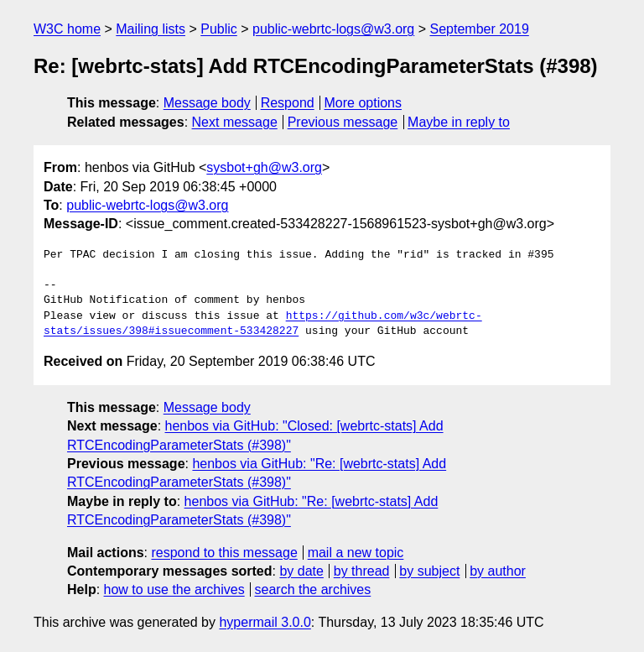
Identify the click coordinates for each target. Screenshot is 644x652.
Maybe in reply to (459, 122)
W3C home (67, 29)
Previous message (343, 122)
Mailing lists (151, 29)
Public (219, 29)
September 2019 (480, 29)
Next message (235, 122)
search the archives (313, 589)
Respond (288, 103)
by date (301, 571)
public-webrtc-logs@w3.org (333, 29)
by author (498, 571)
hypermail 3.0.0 (265, 622)
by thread (362, 571)
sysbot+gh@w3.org (264, 167)
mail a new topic (356, 553)
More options (364, 103)
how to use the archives (174, 589)
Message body (207, 103)
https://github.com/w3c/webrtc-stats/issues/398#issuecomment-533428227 (263, 324)
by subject (429, 571)
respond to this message (224, 553)
